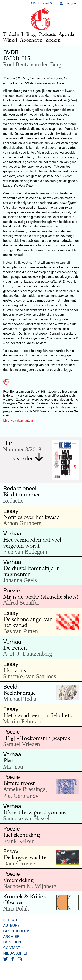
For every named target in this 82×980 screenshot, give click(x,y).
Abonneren (31, 40)
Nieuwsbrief (16, 953)
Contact (12, 948)
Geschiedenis (17, 931)
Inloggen (68, 3)
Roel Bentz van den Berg (32, 64)
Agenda (66, 34)
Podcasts (47, 34)
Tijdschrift (13, 34)
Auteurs (11, 925)
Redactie (12, 920)
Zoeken (53, 40)
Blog (31, 34)
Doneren (12, 942)
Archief (11, 936)
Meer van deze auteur (18, 420)
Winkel (10, 40)
